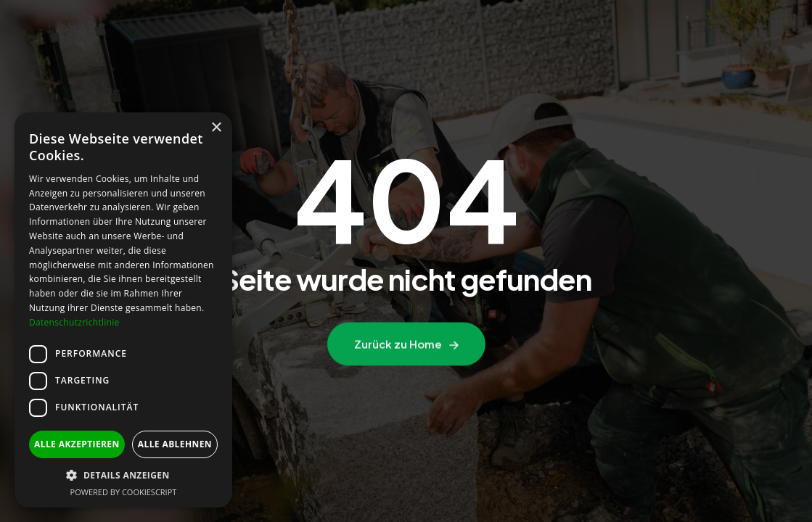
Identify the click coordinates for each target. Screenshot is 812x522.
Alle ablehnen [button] (175, 444)
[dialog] (123, 310)
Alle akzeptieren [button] (77, 444)
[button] (123, 475)
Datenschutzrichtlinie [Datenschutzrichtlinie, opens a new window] (74, 322)
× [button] (216, 128)
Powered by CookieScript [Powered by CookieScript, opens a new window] (124, 492)
